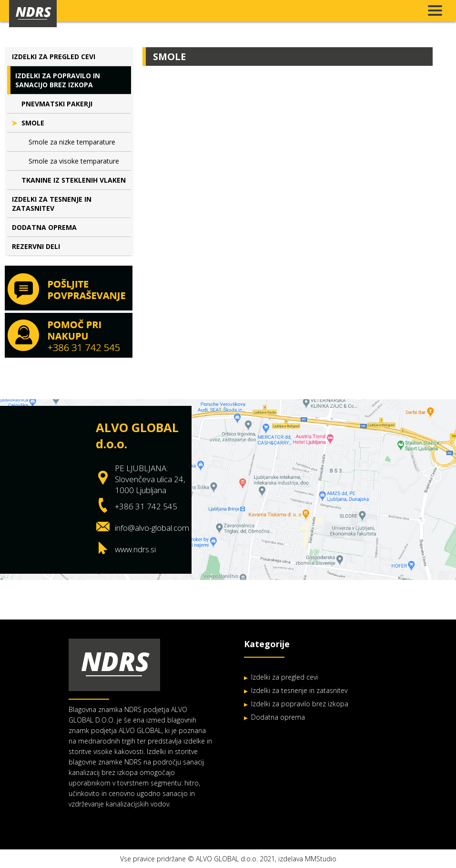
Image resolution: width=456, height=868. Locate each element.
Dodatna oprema (44, 227)
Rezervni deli (36, 246)
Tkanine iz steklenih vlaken (74, 180)
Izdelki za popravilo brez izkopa (300, 704)
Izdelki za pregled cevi (54, 57)
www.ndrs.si (135, 549)
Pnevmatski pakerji (57, 104)
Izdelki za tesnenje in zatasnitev (52, 204)
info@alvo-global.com (152, 528)
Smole (33, 123)
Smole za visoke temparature (74, 161)
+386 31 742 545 (146, 506)
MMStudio (321, 859)
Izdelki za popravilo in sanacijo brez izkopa (58, 80)
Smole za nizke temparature (72, 142)
